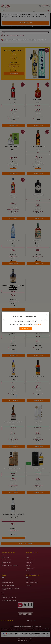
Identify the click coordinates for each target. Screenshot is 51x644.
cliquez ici (38, 324)
